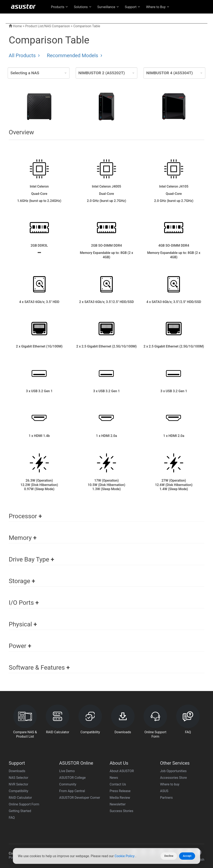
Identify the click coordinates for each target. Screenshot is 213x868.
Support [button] (133, 7)
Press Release (120, 791)
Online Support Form (24, 804)
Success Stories (121, 811)
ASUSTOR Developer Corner (80, 798)
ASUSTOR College (72, 778)
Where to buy (170, 784)
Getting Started (20, 811)
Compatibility (19, 791)
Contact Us (118, 784)
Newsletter (118, 804)
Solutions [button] (83, 7)
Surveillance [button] (108, 7)
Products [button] (60, 7)
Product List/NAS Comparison (48, 26)
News (114, 778)
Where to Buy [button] (158, 7)
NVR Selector (19, 784)
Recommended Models (73, 56)
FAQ (12, 818)
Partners (167, 798)
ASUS (164, 791)
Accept (187, 856)
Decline (169, 856)
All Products (23, 56)
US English (183, 17)
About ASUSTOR (122, 771)
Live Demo (67, 771)
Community (68, 784)
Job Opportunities (173, 771)
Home (15, 26)
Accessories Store (174, 778)
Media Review (120, 798)
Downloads (17, 771)
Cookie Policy (125, 856)
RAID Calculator (20, 798)
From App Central (72, 791)
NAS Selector (19, 778)
